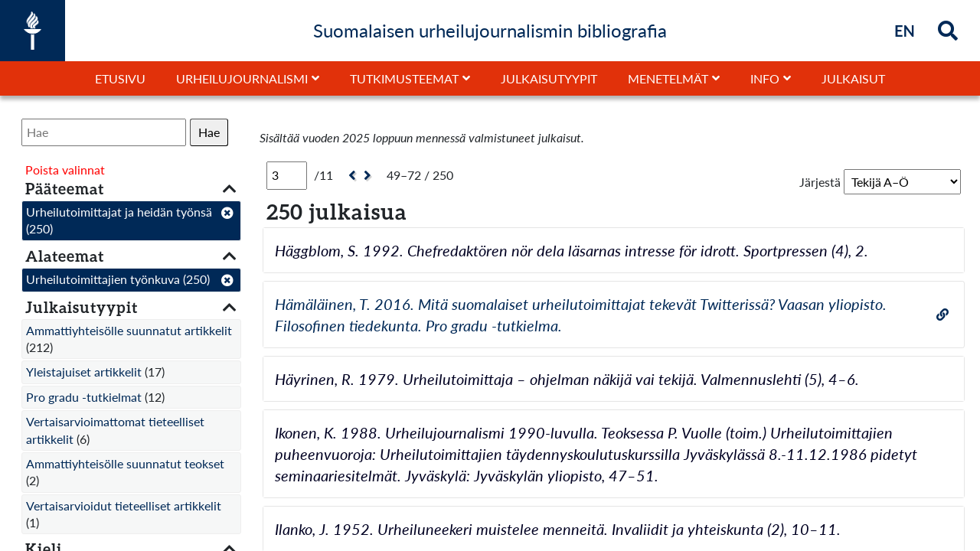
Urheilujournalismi (242, 78)
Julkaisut (853, 78)
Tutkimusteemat (404, 78)
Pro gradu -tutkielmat (84, 397)
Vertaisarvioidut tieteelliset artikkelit (124, 505)
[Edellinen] (350, 176)
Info (765, 78)
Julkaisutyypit (549, 78)
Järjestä (820, 182)
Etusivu (120, 78)
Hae (209, 132)
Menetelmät (668, 78)
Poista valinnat (65, 170)
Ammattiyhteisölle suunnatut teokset (125, 463)
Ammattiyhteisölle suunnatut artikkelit (129, 330)
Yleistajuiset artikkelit (84, 372)
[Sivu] (287, 175)
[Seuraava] (369, 176)
